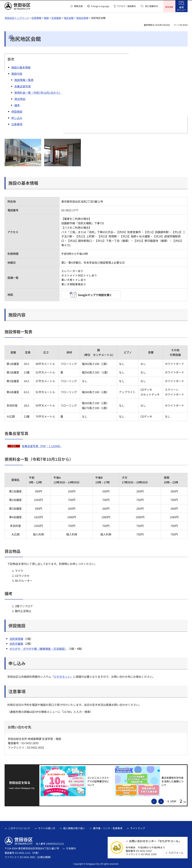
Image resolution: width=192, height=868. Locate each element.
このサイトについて (19, 828)
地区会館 (69, 18)
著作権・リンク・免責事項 (108, 828)
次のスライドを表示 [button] (164, 801)
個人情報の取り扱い (74, 828)
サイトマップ (138, 828)
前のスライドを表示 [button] (157, 801)
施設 (46, 18)
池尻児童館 (16, 643)
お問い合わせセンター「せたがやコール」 (155, 841)
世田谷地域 (82, 18)
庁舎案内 (71, 848)
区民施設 (56, 18)
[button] (77, 6)
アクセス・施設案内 (126, 6)
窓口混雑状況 (151, 6)
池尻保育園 (16, 638)
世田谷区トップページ (17, 18)
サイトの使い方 (47, 828)
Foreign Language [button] (100, 6)
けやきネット (62, 676)
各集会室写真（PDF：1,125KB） (42, 446)
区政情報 (36, 18)
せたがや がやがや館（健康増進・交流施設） (38, 648)
